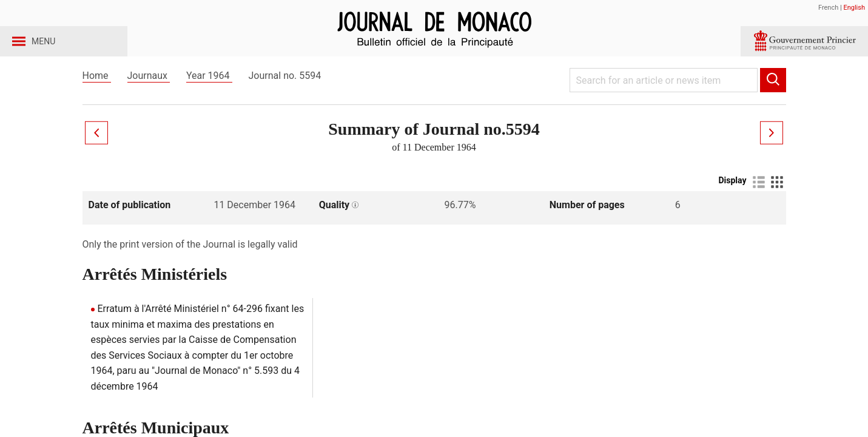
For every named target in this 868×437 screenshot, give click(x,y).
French (828, 8)
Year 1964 (209, 96)
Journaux (149, 96)
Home (97, 96)
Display (732, 201)
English (854, 8)
